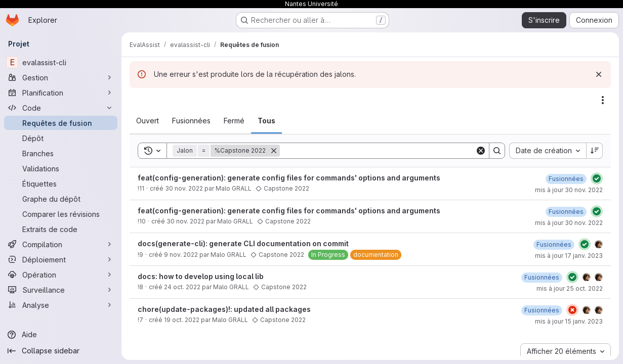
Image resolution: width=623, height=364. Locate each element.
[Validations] (61, 168)
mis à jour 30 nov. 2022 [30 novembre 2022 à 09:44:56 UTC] (569, 190)
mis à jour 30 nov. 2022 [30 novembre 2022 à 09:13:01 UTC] (569, 223)
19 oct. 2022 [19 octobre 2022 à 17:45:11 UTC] (182, 320)
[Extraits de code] (61, 229)
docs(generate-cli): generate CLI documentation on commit (243, 243)
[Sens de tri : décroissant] (595, 151)
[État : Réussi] (597, 178)
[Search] (378, 151)
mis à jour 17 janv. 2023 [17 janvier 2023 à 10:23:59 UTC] (569, 256)
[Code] (61, 108)
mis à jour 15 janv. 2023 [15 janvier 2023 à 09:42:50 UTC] (569, 321)
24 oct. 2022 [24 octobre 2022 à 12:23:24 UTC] (182, 287)
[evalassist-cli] (61, 62)
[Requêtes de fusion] (61, 123)
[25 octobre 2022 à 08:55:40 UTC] (542, 277)
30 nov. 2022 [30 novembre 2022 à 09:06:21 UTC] (185, 221)
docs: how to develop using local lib (201, 276)
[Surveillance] (61, 290)
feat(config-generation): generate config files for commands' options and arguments (289, 178)
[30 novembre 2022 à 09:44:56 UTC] (566, 179)
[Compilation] (61, 244)
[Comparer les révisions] (61, 214)
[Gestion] (61, 77)
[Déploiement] (61, 259)
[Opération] (61, 275)
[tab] (148, 121)
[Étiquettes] (61, 184)
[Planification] (61, 93)
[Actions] (603, 100)
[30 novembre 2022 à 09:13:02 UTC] (566, 212)
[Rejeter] (599, 74)
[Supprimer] (274, 151)
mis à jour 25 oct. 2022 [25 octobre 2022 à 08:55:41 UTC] (570, 288)
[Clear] (481, 151)
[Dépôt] (61, 138)
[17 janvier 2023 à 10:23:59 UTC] (554, 244)
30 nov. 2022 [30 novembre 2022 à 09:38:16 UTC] (184, 188)
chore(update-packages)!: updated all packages (224, 309)
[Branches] (61, 153)
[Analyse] (61, 305)
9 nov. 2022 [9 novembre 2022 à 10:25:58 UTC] (181, 255)
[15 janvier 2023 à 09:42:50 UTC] (542, 310)
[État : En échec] (572, 310)
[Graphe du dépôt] (61, 199)
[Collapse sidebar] (61, 351)
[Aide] (61, 335)
